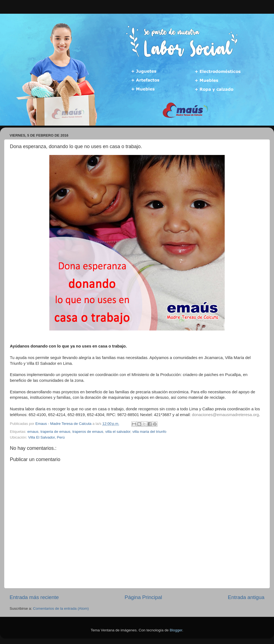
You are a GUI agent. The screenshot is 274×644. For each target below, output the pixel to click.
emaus (33, 432)
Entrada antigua (246, 597)
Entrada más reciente (34, 597)
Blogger (176, 630)
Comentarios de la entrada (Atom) (61, 608)
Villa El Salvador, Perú (46, 437)
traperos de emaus (88, 432)
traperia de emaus (55, 432)
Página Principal (143, 597)
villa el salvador (118, 432)
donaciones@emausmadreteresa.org (225, 415)
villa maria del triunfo (149, 432)
